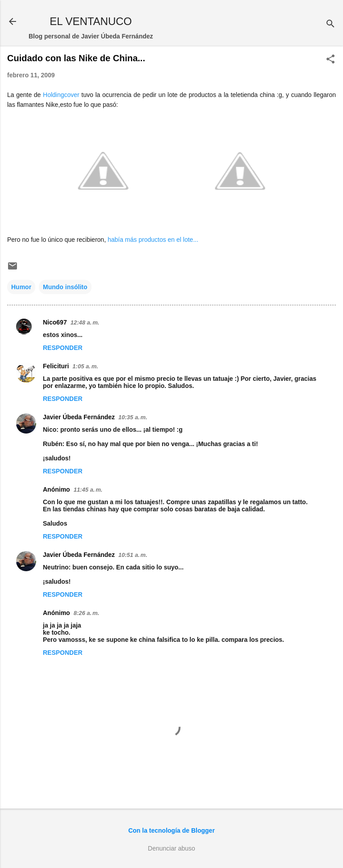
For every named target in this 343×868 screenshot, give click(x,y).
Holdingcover (61, 95)
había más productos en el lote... (153, 240)
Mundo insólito (65, 287)
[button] (330, 60)
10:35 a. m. (133, 417)
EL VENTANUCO (91, 21)
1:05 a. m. (85, 366)
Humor (21, 287)
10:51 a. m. (133, 555)
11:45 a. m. (88, 490)
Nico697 (55, 322)
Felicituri (56, 366)
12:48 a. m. (85, 322)
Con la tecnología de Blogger (171, 830)
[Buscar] (330, 24)
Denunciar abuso (171, 848)
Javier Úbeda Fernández (79, 417)
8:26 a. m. (86, 613)
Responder (63, 348)
